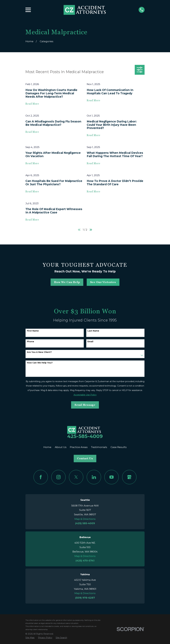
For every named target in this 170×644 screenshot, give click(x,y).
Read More (32, 104)
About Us (61, 447)
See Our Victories (103, 282)
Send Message (85, 405)
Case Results (119, 447)
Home (47, 447)
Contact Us (85, 458)
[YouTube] (112, 477)
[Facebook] (41, 477)
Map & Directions (85, 519)
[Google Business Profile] (129, 477)
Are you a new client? (39, 352)
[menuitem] (30, 638)
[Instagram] (58, 477)
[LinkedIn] (94, 477)
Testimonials (99, 447)
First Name (33, 331)
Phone (31, 342)
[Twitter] (76, 477)
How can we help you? (40, 363)
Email (90, 342)
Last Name (93, 331)
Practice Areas (79, 447)
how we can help (67, 282)
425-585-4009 (85, 436)
